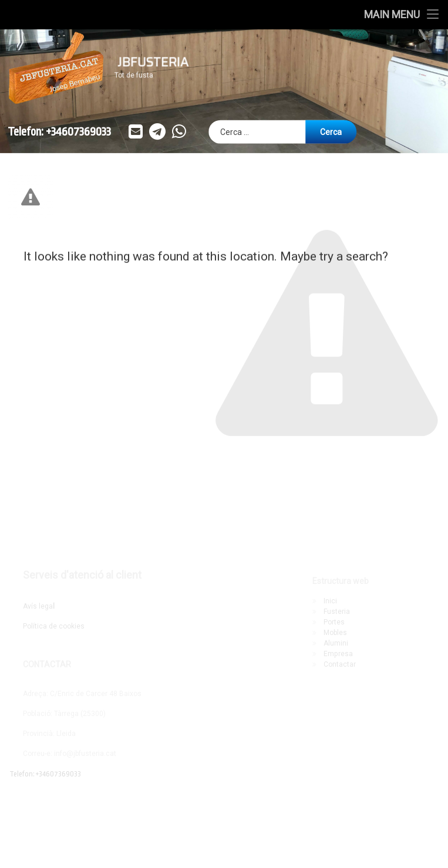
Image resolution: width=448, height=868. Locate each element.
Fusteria (337, 612)
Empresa (338, 654)
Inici (330, 601)
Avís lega (39, 606)
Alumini (336, 643)
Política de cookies (54, 626)
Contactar (340, 664)
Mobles (335, 633)
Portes (334, 622)
